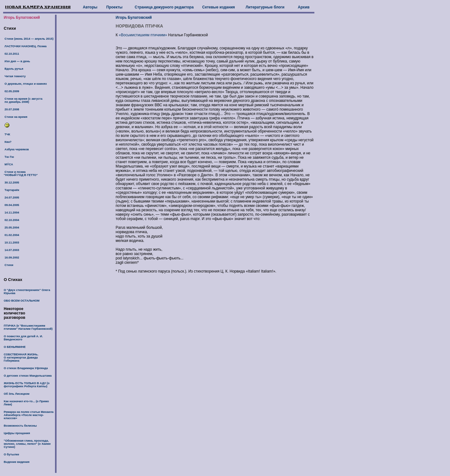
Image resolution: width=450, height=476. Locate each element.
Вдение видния (17, 462)
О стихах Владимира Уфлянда (26, 368)
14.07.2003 (11, 250)
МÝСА (8, 164)
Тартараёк (11, 190)
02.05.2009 (11, 91)
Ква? (8, 142)
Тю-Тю (9, 157)
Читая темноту (15, 76)
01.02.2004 (11, 235)
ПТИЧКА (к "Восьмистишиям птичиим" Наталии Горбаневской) (28, 327)
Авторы (90, 7)
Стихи (9, 265)
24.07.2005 (11, 198)
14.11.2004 (11, 213)
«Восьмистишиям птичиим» (143, 35)
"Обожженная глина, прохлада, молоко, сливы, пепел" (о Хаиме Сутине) (27, 444)
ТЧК (7, 134)
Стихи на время (15, 117)
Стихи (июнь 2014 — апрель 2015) (29, 39)
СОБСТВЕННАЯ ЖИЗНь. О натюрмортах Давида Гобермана (21, 358)
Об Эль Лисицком (17, 394)
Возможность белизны (20, 426)
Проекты (114, 7)
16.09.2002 (11, 258)
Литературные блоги (265, 7)
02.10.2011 (11, 54)
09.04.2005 (11, 205)
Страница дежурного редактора (164, 7)
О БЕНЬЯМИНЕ (15, 347)
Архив (304, 7)
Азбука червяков (16, 149)
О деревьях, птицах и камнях (25, 84)
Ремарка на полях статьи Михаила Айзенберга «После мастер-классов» (29, 415)
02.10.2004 (11, 220)
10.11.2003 (11, 243)
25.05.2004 (11, 228)
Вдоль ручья (13, 69)
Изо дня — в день (17, 61)
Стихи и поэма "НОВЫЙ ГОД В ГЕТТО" (21, 173)
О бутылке (11, 454)
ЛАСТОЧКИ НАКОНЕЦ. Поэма (25, 46)
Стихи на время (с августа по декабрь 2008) (23, 100)
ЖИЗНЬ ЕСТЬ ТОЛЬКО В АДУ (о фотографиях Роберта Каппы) (27, 385)
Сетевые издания (219, 7)
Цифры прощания (17, 433)
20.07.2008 (11, 109)
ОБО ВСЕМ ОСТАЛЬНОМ (22, 301)
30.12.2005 (11, 183)
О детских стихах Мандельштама (28, 376)
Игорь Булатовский (22, 18)
